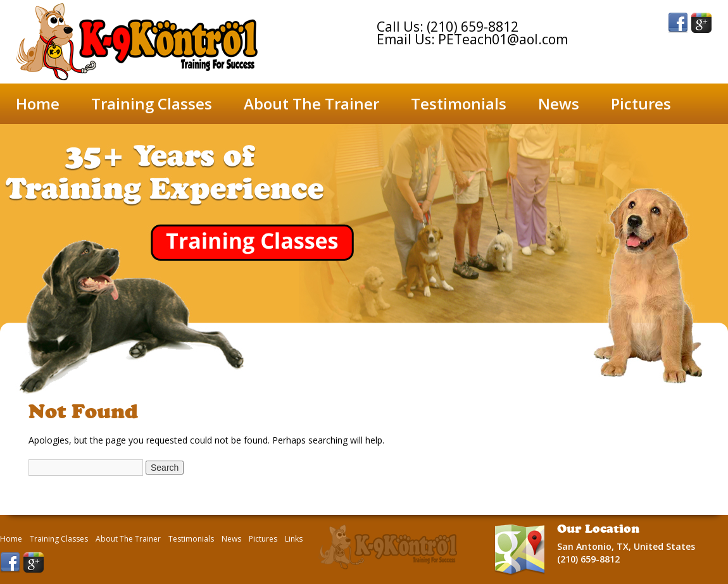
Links (294, 539)
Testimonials (459, 103)
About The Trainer (311, 103)
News (559, 103)
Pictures (641, 103)
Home (38, 103)
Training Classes (152, 103)
